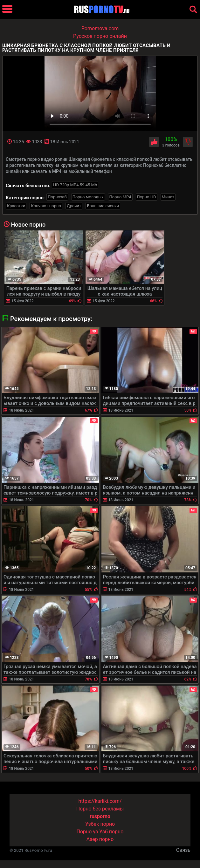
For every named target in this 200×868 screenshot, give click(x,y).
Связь (183, 850)
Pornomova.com (100, 28)
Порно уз (87, 832)
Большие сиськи (103, 206)
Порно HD (147, 197)
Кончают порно (46, 206)
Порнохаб (57, 197)
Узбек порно (100, 824)
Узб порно (111, 832)
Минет (168, 197)
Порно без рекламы (100, 809)
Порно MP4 (120, 197)
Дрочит (74, 206)
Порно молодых (88, 197)
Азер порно (100, 839)
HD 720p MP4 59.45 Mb (75, 185)
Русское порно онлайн (100, 36)
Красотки (16, 206)
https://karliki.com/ (100, 801)
